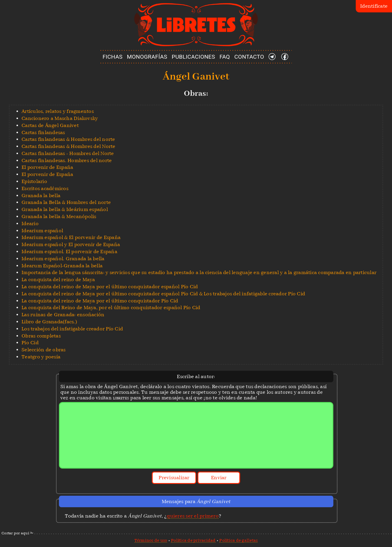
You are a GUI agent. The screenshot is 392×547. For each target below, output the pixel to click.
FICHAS (113, 57)
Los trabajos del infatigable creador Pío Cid (72, 329)
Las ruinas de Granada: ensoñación (63, 315)
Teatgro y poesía (41, 357)
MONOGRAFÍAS (147, 57)
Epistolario (34, 181)
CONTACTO (249, 57)
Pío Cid (30, 343)
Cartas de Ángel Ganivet (50, 125)
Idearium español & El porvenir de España (71, 237)
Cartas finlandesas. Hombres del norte (67, 160)
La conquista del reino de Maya (58, 280)
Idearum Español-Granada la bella (62, 266)
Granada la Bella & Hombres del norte (66, 202)
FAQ (225, 57)
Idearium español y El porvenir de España (71, 244)
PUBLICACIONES (193, 57)
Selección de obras (44, 350)
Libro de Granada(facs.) (49, 322)
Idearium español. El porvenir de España (69, 252)
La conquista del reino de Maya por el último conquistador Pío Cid (100, 301)
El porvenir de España (47, 167)
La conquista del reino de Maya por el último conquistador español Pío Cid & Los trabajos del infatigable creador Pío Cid (163, 294)
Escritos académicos (45, 188)
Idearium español (42, 231)
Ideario (30, 224)
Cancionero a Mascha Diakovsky (60, 118)
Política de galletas (238, 540)
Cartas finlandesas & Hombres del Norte (69, 146)
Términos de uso (151, 540)
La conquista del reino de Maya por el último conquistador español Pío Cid (110, 287)
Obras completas (41, 336)
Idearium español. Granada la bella (63, 259)
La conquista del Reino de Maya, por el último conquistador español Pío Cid (111, 308)
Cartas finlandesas (43, 132)
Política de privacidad (193, 540)
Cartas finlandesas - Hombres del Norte (68, 153)
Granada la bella (41, 196)
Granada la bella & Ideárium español (65, 209)
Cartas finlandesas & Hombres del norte (68, 139)
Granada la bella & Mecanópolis (59, 216)
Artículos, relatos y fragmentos (58, 111)
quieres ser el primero (193, 516)
